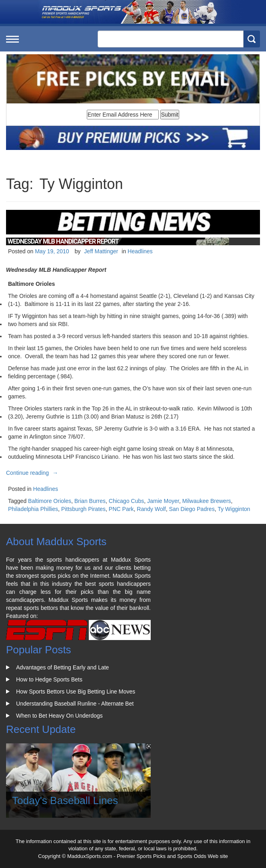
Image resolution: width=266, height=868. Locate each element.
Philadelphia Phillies (33, 509)
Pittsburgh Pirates (83, 509)
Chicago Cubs (127, 501)
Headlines (140, 251)
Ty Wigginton (234, 509)
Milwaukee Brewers (206, 501)
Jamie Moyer (163, 501)
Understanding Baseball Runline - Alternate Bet (75, 704)
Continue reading (33, 473)
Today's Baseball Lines (65, 800)
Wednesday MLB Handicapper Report (63, 241)
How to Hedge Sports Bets (49, 679)
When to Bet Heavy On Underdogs (59, 716)
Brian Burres (90, 501)
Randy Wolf (151, 509)
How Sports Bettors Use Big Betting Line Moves (76, 692)
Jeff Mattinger (101, 251)
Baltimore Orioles (50, 501)
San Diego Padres (192, 509)
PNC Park (121, 509)
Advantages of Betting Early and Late (62, 667)
